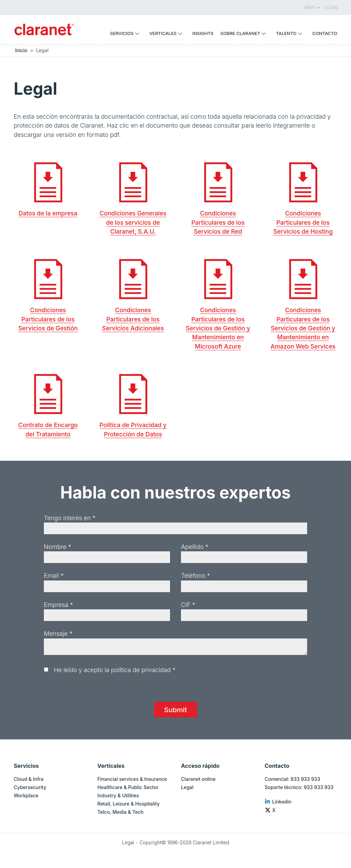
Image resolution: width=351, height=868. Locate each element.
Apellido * (195, 547)
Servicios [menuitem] (126, 33)
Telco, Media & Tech (120, 812)
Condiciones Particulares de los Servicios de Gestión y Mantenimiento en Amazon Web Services (303, 328)
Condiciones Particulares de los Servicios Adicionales (133, 319)
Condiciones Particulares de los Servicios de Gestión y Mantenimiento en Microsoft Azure (218, 328)
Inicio (21, 50)
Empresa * (58, 605)
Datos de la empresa (48, 213)
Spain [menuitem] (312, 7)
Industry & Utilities (118, 795)
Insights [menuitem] (203, 33)
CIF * (188, 605)
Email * (54, 576)
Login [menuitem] (331, 7)
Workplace (26, 795)
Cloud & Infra (29, 779)
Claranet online (198, 779)
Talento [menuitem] (291, 33)
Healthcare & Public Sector (128, 787)
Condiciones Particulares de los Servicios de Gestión (48, 319)
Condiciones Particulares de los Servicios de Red (218, 222)
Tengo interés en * (70, 518)
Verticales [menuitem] (168, 33)
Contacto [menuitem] (325, 33)
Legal (187, 787)
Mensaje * (58, 634)
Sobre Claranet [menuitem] (245, 33)
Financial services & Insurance (132, 779)
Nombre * (58, 547)
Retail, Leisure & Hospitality (129, 804)
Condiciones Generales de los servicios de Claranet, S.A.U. (133, 222)
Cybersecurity (30, 787)
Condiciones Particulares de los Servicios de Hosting (303, 222)
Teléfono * (196, 576)
